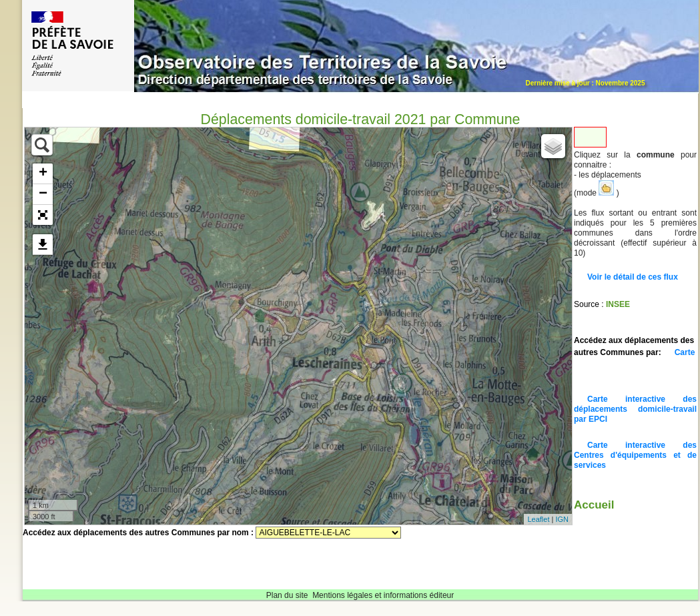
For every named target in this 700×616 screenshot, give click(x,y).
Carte (685, 352)
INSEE (618, 304)
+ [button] (43, 174)
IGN (562, 519)
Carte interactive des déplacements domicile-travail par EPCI (635, 409)
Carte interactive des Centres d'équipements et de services (635, 455)
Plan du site (287, 595)
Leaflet (538, 519)
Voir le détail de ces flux (633, 277)
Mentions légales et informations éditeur (383, 595)
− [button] (43, 194)
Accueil (594, 505)
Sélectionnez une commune (328, 533)
